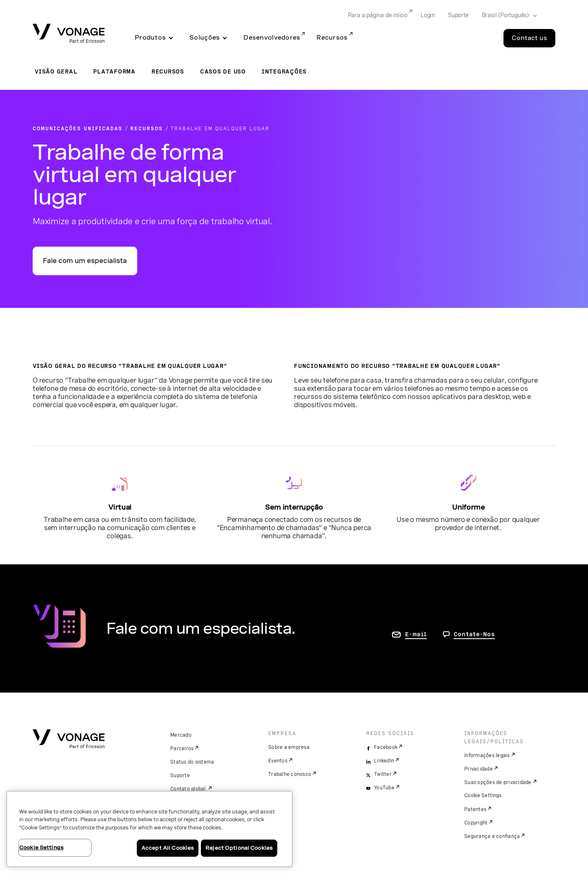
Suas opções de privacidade (498, 782)
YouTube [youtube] (384, 788)
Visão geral (56, 71)
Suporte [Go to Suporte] (458, 15)
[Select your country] (507, 16)
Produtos (150, 38)
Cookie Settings (483, 795)
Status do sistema (192, 762)
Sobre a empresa (289, 747)
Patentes (475, 809)
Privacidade (479, 769)
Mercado (181, 735)
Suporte (180, 775)
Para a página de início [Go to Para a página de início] (378, 15)
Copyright (476, 823)
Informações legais (487, 755)
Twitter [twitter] (383, 774)
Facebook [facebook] (386, 747)
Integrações (284, 71)
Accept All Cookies (168, 848)
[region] (149, 829)
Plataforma (114, 71)
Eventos (278, 761)
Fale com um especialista (85, 261)
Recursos (332, 38)
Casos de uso (223, 71)
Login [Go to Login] (428, 15)
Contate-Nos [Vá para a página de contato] (474, 634)
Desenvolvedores (272, 38)
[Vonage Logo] (69, 34)
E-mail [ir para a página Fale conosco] (416, 634)
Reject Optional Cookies (239, 848)
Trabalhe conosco (290, 774)
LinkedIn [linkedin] (384, 761)
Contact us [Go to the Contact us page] (529, 38)
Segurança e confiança (492, 836)
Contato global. (189, 789)
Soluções (205, 38)
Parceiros (182, 749)
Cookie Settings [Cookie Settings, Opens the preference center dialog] (41, 848)
